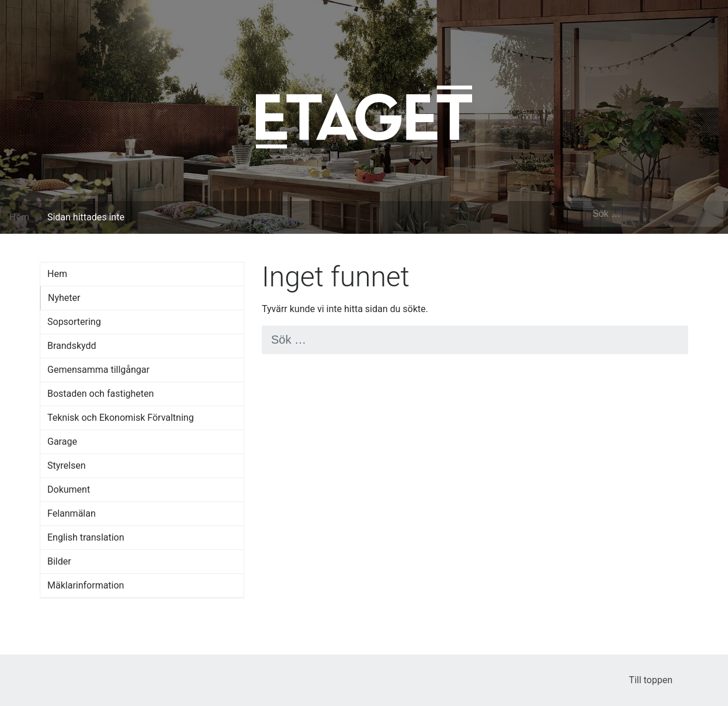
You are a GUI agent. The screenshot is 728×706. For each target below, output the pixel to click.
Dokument (69, 489)
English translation (86, 537)
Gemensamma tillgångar (98, 370)
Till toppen (658, 680)
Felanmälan (72, 513)
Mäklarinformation (86, 585)
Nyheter (64, 298)
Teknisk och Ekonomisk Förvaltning (121, 418)
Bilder (59, 561)
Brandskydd (72, 346)
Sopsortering (74, 322)
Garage (62, 442)
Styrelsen (67, 466)
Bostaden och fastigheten (100, 394)
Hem (19, 217)
